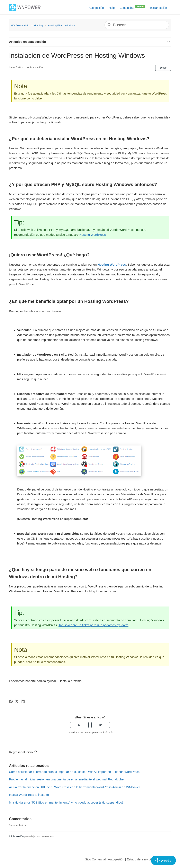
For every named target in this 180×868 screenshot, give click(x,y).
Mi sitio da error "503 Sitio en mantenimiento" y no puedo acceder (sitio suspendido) (66, 802)
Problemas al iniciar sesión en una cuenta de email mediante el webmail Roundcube (66, 779)
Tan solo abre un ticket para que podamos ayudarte (93, 625)
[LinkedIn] (23, 701)
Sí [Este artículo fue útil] (79, 725)
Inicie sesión (16, 836)
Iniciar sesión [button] (159, 8)
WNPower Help (20, 25)
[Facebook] (11, 701)
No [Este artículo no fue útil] (101, 725)
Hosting (38, 25)
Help (112, 8)
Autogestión (96, 8)
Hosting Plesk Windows (62, 25)
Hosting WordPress (93, 235)
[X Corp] (17, 701)
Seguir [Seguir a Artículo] (163, 68)
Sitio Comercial (95, 859)
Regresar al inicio (23, 751)
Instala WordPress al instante (29, 795)
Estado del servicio (139, 859)
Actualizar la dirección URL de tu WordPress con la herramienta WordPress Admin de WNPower (74, 787)
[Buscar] (137, 25)
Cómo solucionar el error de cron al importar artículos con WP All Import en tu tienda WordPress (74, 772)
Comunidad (133, 7)
